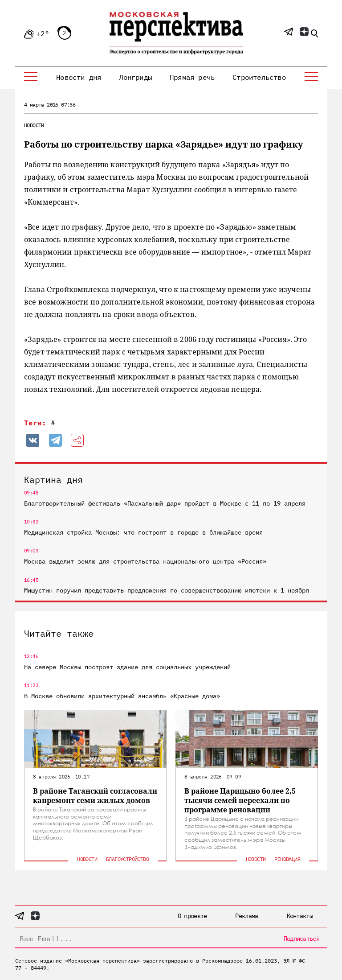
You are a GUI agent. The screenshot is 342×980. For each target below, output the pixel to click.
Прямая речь (192, 77)
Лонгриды (135, 77)
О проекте (192, 916)
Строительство (259, 77)
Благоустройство (127, 859)
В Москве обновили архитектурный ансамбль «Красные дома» (122, 696)
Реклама (246, 916)
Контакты (300, 916)
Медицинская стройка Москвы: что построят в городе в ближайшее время (143, 532)
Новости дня (79, 77)
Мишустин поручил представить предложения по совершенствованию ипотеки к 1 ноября (167, 590)
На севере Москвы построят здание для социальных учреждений (127, 667)
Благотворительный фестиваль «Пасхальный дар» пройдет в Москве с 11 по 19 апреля (165, 503)
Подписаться (301, 939)
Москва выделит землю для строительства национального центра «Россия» (145, 561)
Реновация (287, 859)
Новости (34, 125)
